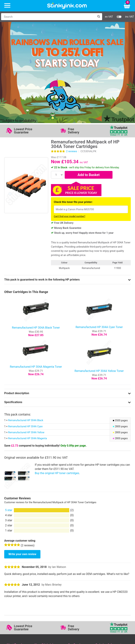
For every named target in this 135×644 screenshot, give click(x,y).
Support (73, 552)
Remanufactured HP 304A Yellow (26, 334)
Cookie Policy (76, 572)
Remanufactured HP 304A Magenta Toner (36, 269)
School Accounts (106, 562)
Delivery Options (105, 552)
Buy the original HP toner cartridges (57, 375)
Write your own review (22, 456)
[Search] (48, 17)
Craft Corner (42, 572)
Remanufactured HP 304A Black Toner (36, 229)
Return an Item (44, 562)
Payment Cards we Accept (112, 567)
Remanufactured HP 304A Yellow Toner (99, 273)
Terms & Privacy (78, 567)
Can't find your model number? (70, 118)
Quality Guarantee (79, 562)
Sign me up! (15, 592)
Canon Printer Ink (18, 557)
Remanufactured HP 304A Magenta (27, 340)
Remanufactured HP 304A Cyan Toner (99, 229)
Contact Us (42, 557)
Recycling (41, 567)
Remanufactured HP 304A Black (26, 322)
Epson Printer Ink (17, 562)
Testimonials (76, 557)
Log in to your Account (49, 552)
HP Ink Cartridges (18, 552)
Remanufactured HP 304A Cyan (25, 328)
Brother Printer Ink (18, 567)
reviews (72, 53)
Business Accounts (107, 557)
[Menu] (7, 6)
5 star (9, 412)
